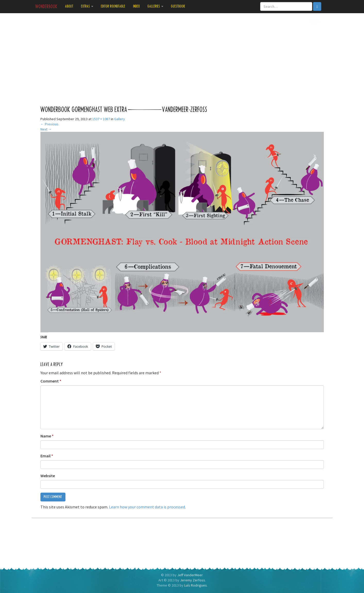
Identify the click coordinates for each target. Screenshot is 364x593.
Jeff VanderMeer (190, 575)
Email (47, 456)
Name (47, 436)
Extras (87, 6)
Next (46, 129)
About (69, 6)
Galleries (155, 6)
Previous (49, 124)
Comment (51, 381)
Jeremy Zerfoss (193, 580)
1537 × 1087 (101, 119)
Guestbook (178, 6)
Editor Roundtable (113, 6)
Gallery (120, 119)
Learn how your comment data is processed (147, 507)
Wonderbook (46, 6)
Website (48, 476)
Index (137, 6)
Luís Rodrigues (196, 585)
